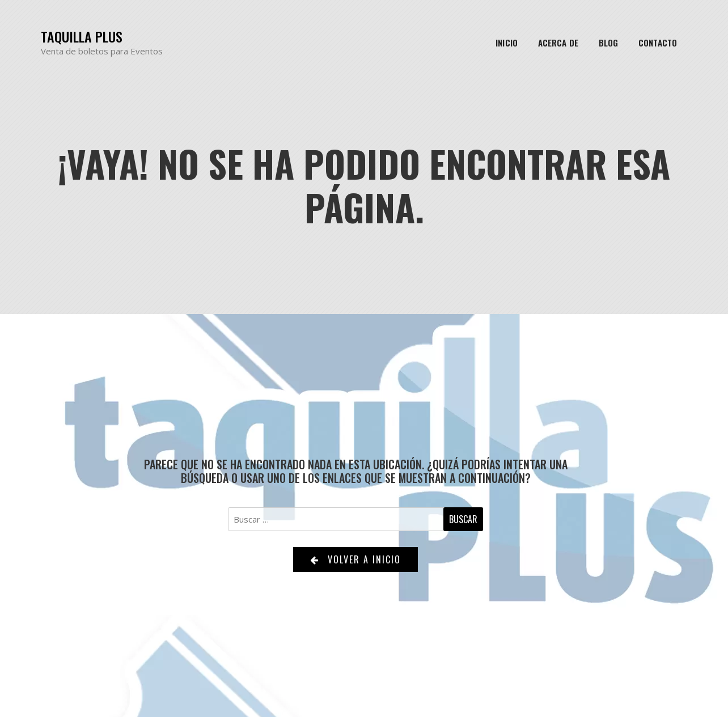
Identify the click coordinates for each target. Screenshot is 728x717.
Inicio (507, 43)
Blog (608, 43)
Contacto (658, 43)
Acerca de (558, 43)
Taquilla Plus (82, 37)
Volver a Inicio (355, 559)
